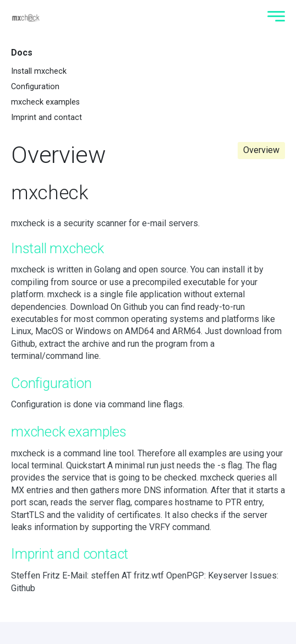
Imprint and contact (46, 118)
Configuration (35, 87)
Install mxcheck (39, 71)
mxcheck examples (45, 102)
